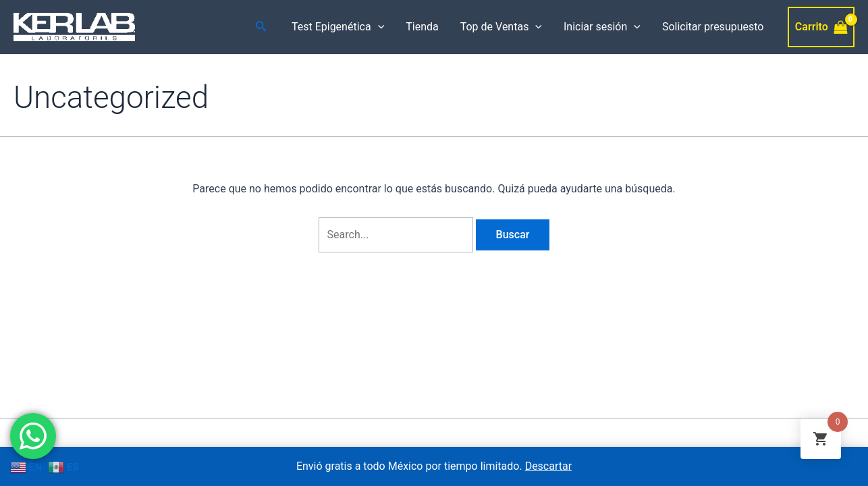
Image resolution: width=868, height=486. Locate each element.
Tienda (422, 27)
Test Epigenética (338, 27)
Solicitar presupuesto (713, 27)
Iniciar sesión (602, 27)
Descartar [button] (549, 466)
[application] (378, 27)
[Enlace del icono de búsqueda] (261, 27)
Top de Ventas (501, 27)
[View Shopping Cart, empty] (821, 27)
